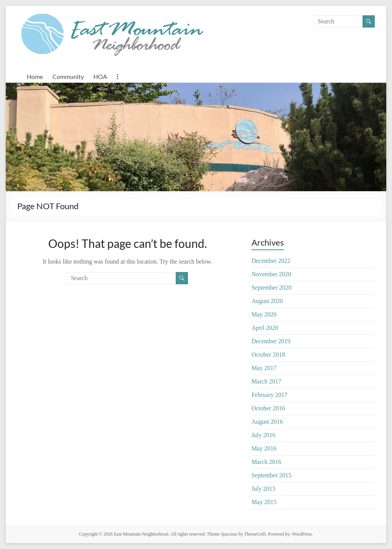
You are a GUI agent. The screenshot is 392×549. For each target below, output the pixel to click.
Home (35, 76)
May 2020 (264, 314)
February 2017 (269, 395)
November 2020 (271, 274)
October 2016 (268, 408)
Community (68, 76)
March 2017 (266, 381)
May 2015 (264, 502)
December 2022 (271, 261)
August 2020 (267, 301)
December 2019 (271, 341)
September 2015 (271, 475)
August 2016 (267, 422)
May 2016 (264, 448)
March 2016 (266, 462)
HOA (100, 76)
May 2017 (264, 368)
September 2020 (271, 288)
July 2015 (264, 489)
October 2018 (268, 355)
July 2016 (264, 435)
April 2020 (265, 328)
